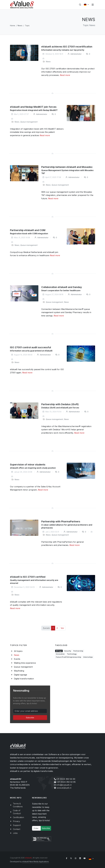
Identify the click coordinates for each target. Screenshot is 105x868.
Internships (88, 657)
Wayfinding (19, 671)
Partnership (78, 651)
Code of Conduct (17, 812)
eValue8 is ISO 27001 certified (28, 577)
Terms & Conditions (18, 805)
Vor (62, 628)
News (20, 26)
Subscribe (30, 718)
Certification (18, 817)
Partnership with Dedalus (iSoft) (60, 404)
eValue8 (28, 858)
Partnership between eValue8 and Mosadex (67, 167)
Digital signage (20, 675)
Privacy (16, 821)
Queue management (29, 122)
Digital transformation (24, 679)
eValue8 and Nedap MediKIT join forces (33, 107)
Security (68, 651)
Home (13, 26)
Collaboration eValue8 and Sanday (62, 287)
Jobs (15, 833)
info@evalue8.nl (64, 785)
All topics (18, 651)
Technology (72, 654)
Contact (17, 829)
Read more (65, 75)
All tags (59, 651)
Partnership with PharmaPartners (61, 521)
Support (17, 825)
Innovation (60, 654)
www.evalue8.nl (64, 788)
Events (17, 659)
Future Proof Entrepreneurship (68, 657)
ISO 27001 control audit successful (30, 347)
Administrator (75, 54)
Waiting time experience (25, 663)
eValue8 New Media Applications (36, 862)
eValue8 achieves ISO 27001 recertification (67, 47)
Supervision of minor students (28, 465)
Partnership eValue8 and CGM (28, 230)
